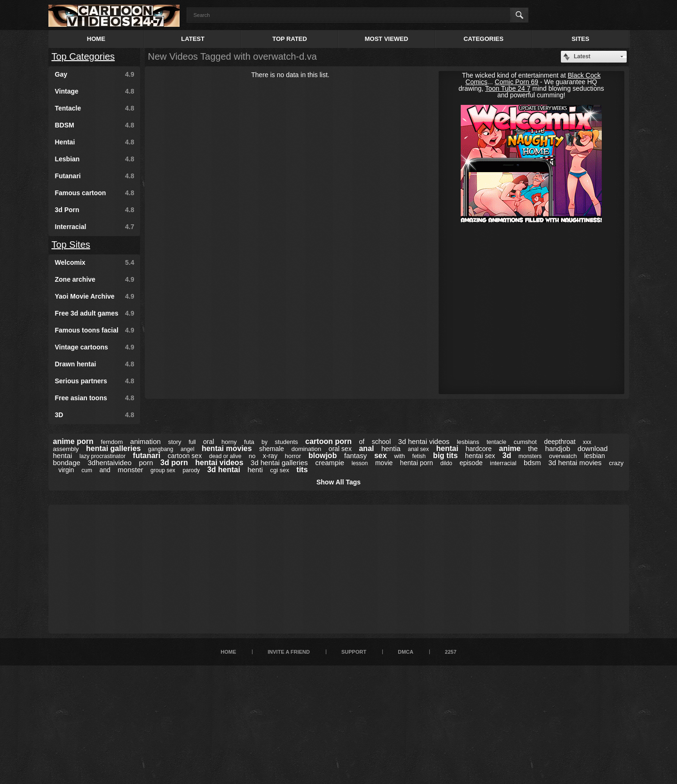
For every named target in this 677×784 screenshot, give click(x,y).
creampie (330, 463)
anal (366, 448)
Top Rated (290, 39)
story (174, 442)
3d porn (174, 463)
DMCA (405, 652)
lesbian (594, 456)
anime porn (73, 441)
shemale (272, 449)
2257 (450, 652)
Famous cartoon (95, 193)
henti (255, 470)
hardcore (478, 449)
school (381, 442)
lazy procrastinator (102, 456)
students (287, 442)
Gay (95, 74)
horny (229, 442)
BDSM (95, 125)
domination (307, 449)
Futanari (95, 176)
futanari (147, 455)
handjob (557, 448)
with (399, 456)
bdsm (532, 463)
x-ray (270, 456)
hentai (447, 448)
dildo (446, 463)
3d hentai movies (575, 463)
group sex (163, 470)
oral (209, 442)
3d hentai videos (424, 441)
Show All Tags (338, 482)
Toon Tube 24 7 (508, 88)
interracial (503, 463)
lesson (360, 463)
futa (249, 442)
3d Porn (95, 210)
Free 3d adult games (95, 313)
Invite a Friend (289, 652)
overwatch (563, 456)
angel (187, 449)
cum (87, 470)
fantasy (355, 455)
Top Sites (71, 245)
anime (510, 448)
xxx (587, 442)
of (362, 442)
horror (293, 456)
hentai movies (227, 448)
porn (146, 463)
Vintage (95, 91)
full (192, 442)
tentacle (496, 442)
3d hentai (224, 470)
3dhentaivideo (109, 463)
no (252, 456)
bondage (67, 463)
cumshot (525, 442)
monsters (530, 456)
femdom (112, 442)
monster (130, 470)
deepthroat (560, 442)
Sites (581, 39)
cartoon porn (328, 441)
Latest (193, 39)
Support (354, 652)
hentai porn (417, 463)
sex (381, 455)
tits (302, 470)
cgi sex (280, 470)
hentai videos (219, 463)
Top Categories (83, 56)
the (533, 448)
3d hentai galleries (279, 463)
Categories (484, 39)
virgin (66, 470)
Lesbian (95, 159)
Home (96, 39)
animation (146, 441)
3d (507, 455)
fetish (419, 456)
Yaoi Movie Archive (95, 296)
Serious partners (95, 381)
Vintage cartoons (95, 347)
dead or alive (225, 456)
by (264, 442)
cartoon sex (185, 456)
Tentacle (95, 108)
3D (95, 415)
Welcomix (95, 262)
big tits (445, 455)
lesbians (468, 442)
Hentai (95, 142)
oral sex (340, 449)
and (105, 470)
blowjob (323, 455)
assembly (66, 449)
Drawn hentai (95, 364)
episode (471, 463)
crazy (616, 463)
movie (384, 463)
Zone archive (95, 279)
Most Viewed (386, 39)
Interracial (95, 227)
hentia (391, 448)
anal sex (418, 449)
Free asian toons (95, 398)
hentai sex (480, 456)
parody (191, 470)
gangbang (161, 449)
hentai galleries (114, 448)
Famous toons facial (95, 330)
